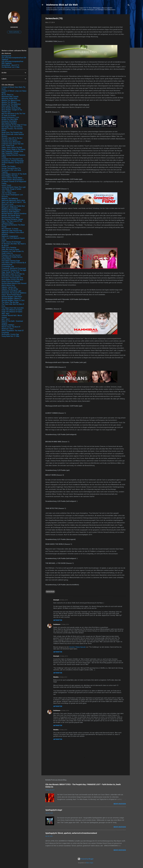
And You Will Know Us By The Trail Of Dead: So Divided (13, 115)
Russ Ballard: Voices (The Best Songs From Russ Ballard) (12, 281)
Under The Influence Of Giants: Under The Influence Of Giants (12, 311)
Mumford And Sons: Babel (11, 217)
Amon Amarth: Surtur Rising (11, 108)
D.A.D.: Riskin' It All (8, 146)
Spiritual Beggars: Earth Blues (12, 297)
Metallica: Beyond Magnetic (11, 210)
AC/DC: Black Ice (7, 95)
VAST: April (5, 314)
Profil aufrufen (14, 32)
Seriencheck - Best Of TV (10, 65)
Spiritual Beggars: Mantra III (11, 298)
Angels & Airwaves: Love (10, 117)
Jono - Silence (7, 191)
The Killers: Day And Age (10, 302)
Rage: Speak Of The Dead (10, 272)
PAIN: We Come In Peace (10, 249)
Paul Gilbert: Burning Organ (11, 261)
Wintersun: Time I (8, 329)
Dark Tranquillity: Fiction (10, 153)
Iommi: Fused (6, 185)
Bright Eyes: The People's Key (12, 132)
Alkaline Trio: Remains (9, 102)
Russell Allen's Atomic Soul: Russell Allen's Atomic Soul (14, 284)
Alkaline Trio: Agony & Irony (11, 100)
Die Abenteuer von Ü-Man (10, 67)
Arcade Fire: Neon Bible (10, 119)
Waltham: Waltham (8, 325)
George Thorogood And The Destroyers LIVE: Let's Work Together (11, 170)
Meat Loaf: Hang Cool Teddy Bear (13, 206)
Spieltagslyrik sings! (54, 810)
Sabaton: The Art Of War (10, 289)
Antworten (58, 620)
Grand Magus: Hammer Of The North (14, 174)
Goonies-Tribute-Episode (77, 647)
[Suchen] (129, 5)
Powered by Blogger (86, 859)
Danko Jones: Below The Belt (12, 148)
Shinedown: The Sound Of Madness (14, 293)
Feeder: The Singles (9, 166)
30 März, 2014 (63, 677)
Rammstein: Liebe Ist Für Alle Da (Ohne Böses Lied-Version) (13, 275)
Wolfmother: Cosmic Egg (10, 334)
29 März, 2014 (65, 624)
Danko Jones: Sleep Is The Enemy (13, 149)
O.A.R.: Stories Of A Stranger (11, 242)
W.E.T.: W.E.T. (6, 319)
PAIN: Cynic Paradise (9, 248)
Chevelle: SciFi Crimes (9, 140)
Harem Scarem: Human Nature (12, 178)
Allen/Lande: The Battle (10, 106)
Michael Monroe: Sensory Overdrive (14, 214)
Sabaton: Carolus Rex (9, 287)
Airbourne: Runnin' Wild (9, 98)
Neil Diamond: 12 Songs (10, 229)
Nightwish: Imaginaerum (10, 236)
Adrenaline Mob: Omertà (10, 97)
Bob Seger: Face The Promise (12, 127)
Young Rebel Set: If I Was (10, 336)
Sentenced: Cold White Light (11, 291)
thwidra (56, 677)
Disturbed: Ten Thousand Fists (12, 159)
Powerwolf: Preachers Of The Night (14, 270)
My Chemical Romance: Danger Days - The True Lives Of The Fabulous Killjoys (12, 221)
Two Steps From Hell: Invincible (13, 308)
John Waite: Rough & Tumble (11, 189)
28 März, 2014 (64, 600)
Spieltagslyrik (6, 56)
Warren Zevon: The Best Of (11, 327)
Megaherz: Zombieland (10, 208)
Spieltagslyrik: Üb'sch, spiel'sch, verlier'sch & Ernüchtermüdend (71, 833)
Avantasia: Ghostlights (9, 121)
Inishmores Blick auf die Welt (62, 5)
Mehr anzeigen (120, 804)
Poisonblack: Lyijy (8, 266)
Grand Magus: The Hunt (10, 176)
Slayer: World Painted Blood (11, 295)
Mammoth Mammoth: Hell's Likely (13, 200)
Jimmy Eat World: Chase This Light (14, 187)
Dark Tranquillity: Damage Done (12, 151)
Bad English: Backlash (9, 123)
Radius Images (90, 863)
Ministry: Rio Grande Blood (11, 215)
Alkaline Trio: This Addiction (11, 104)
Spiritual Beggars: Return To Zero (13, 300)
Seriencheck (50, 592)
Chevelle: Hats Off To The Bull (12, 138)
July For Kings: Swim (9, 193)
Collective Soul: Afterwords (11, 142)
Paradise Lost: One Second (11, 255)
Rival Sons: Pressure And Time (12, 278)
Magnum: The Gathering (10, 198)
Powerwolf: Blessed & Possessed (14, 268)
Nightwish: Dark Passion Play (12, 231)
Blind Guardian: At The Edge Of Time (14, 125)
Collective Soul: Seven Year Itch (13, 144)
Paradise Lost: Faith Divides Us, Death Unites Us (13, 252)
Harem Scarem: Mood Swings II (13, 180)
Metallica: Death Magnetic (11, 212)
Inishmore (57, 624)
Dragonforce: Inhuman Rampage (13, 161)
